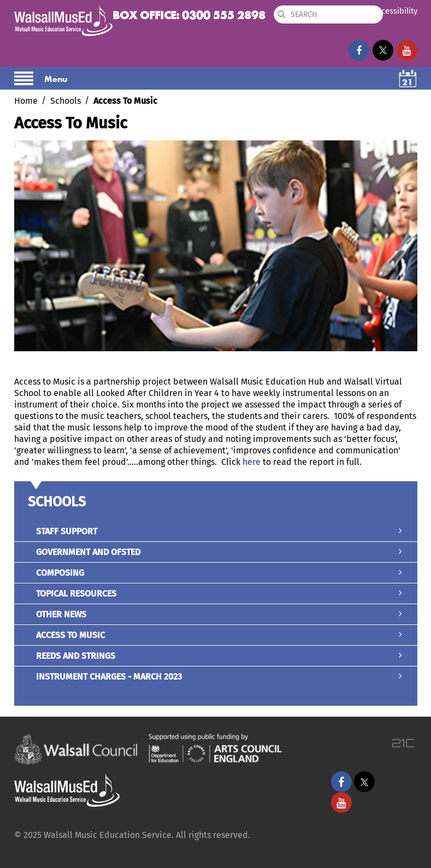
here (252, 462)
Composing (216, 573)
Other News (216, 614)
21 (408, 82)
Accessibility (395, 11)
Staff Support (216, 531)
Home (26, 101)
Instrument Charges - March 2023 (216, 677)
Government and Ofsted (216, 552)
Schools (66, 101)
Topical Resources (216, 594)
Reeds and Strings (216, 656)
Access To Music (216, 635)
